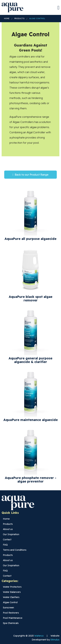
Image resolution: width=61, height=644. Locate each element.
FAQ (5, 545)
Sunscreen (8, 608)
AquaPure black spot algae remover (31, 299)
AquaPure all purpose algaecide (30, 239)
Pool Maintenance (13, 618)
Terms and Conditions (15, 550)
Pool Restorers (11, 613)
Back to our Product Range (31, 175)
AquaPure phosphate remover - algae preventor (31, 480)
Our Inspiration (11, 534)
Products (19, 19)
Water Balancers (12, 592)
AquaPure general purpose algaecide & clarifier (30, 360)
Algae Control (37, 19)
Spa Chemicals (11, 623)
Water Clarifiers (11, 597)
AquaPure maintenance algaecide (31, 420)
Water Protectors (12, 587)
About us (8, 529)
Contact (7, 540)
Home (7, 19)
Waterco (39, 636)
